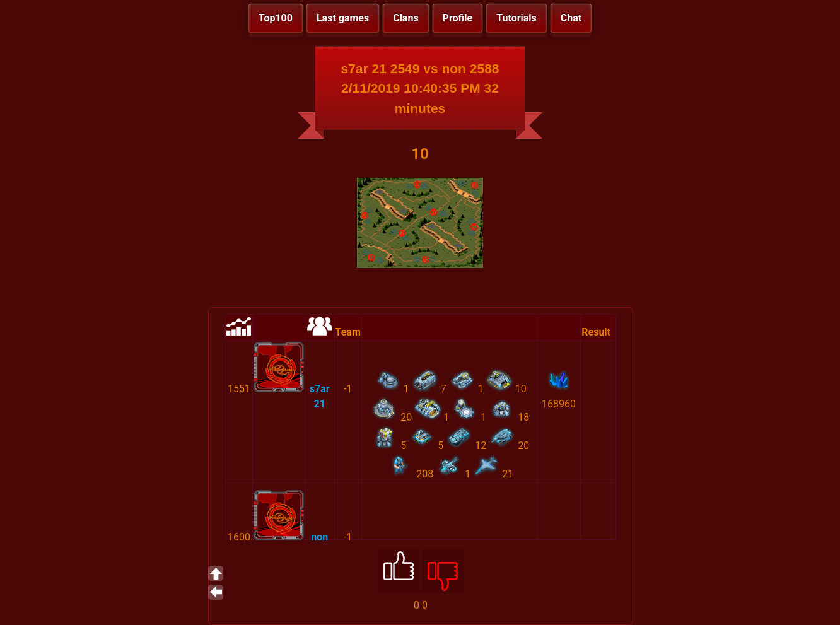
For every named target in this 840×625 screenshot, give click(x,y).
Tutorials (516, 18)
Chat (571, 18)
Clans (405, 18)
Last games (343, 18)
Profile (458, 18)
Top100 (276, 18)
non (319, 537)
